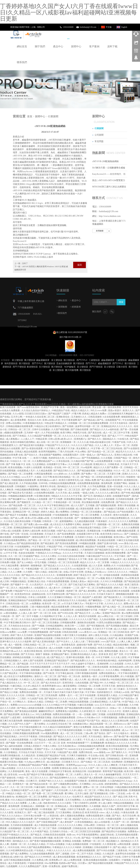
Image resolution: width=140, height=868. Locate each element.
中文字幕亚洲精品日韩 (58, 505)
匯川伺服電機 (72, 370)
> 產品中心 (75, 300)
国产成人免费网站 (20, 854)
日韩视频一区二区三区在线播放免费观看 (89, 423)
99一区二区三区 (32, 683)
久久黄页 (78, 740)
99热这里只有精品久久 (56, 423)
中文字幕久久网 (52, 448)
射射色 (134, 733)
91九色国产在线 (36, 699)
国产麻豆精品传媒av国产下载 (15, 550)
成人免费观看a (131, 559)
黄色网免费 (107, 483)
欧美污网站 (66, 433)
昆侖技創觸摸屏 (64, 363)
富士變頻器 (17, 360)
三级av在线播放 (8, 768)
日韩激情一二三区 (71, 588)
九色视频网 (12, 866)
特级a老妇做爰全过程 (100, 442)
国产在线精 (68, 426)
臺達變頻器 (32, 367)
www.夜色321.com (88, 632)
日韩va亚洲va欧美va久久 (61, 439)
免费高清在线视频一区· (31, 692)
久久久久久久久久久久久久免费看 (34, 768)
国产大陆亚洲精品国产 (48, 822)
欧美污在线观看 (8, 407)
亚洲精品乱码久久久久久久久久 (117, 426)
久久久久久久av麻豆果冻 (108, 493)
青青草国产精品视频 (113, 771)
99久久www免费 (99, 410)
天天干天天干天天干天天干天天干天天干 (50, 664)
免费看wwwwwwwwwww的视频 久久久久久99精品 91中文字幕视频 (43, 705)
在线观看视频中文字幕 (87, 610)
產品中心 (58, 46)
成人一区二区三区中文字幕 (117, 433)
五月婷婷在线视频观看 (22, 825)
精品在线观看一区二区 (101, 724)
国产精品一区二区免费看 (21, 474)
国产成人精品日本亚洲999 (110, 480)
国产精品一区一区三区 (40, 540)
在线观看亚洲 (67, 610)
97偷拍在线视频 (12, 654)
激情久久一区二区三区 (46, 676)
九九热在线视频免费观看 (42, 854)
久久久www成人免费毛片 (44, 559)
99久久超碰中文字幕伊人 (84, 664)
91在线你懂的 (123, 566)
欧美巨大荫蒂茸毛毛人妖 (72, 480)
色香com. (71, 835)
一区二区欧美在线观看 (97, 667)
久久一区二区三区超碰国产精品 (24, 556)
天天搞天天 (50, 534)
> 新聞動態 (62, 307)
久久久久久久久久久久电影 (76, 436)
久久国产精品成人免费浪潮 (43, 740)
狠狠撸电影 (37, 566)
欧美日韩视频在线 (97, 828)
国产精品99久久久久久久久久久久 (62, 699)
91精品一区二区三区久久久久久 (123, 547)
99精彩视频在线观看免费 (24, 480)
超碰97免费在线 (70, 866)
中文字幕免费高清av (51, 629)
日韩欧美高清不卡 (63, 638)
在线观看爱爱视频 (116, 714)
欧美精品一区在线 (53, 467)
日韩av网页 (90, 825)
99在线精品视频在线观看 (123, 680)
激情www (108, 737)
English (124, 27)
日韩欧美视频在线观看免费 (26, 733)
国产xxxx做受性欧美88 (29, 407)
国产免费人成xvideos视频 (36, 524)
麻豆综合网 (85, 407)
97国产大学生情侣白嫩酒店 (66, 550)
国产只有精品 (20, 436)
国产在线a (5, 417)
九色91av (6, 790)
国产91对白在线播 (106, 851)
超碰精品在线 (39, 594)
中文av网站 (81, 452)
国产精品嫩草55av (17, 499)
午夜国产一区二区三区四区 (113, 610)
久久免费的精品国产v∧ (44, 461)
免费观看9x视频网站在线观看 (39, 638)
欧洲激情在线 (131, 480)
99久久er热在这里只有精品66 (61, 578)
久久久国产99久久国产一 (21, 724)
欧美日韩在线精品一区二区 (66, 477)
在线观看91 (115, 860)
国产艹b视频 (38, 626)
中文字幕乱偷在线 (65, 673)
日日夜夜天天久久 (71, 762)
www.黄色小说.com (128, 543)
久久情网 (28, 572)
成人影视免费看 (19, 420)
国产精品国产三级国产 (60, 414)
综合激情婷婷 (95, 771)
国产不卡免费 (56, 499)
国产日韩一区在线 (20, 534)
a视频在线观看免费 (13, 433)
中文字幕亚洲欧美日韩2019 (17, 623)
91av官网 (129, 578)
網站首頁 (22, 46)
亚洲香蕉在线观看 (98, 781)
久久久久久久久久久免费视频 (123, 521)
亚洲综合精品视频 (59, 619)
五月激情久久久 (79, 417)
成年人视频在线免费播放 (73, 816)
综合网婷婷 (117, 762)
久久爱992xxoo (73, 458)
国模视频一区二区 (40, 670)
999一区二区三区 (71, 467)
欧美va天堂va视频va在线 (38, 518)
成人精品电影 (54, 762)
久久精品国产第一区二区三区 (15, 832)
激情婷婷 (25, 566)
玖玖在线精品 (90, 648)
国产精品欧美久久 (113, 597)
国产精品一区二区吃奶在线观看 (97, 477)
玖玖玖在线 (14, 847)
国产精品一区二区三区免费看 (85, 515)
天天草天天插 (109, 686)
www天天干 (28, 477)
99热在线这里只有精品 (90, 528)
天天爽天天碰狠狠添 (77, 756)
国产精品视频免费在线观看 (78, 708)
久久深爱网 (74, 474)
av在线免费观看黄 (104, 461)
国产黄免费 (7, 591)
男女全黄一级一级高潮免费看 (107, 407)
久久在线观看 (117, 664)
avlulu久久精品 (64, 689)
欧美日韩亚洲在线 (34, 651)
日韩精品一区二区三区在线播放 (86, 512)
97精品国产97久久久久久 (58, 445)
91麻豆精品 (16, 686)
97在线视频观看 (61, 515)
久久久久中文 (115, 711)
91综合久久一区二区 (21, 461)
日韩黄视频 (123, 705)
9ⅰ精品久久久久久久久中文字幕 (67, 496)
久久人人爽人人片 (104, 445)
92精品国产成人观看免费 (90, 778)
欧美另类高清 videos (95, 813)
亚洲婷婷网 (103, 664)
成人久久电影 (121, 629)
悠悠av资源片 (115, 410)
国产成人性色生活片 (51, 683)
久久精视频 (95, 806)
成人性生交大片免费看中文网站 (66, 524)
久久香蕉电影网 (16, 771)
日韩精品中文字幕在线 (60, 771)
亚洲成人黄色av (79, 581)
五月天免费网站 (73, 800)
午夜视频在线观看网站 (22, 749)
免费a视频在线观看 (127, 531)
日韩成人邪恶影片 (33, 746)
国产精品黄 (23, 664)
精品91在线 (93, 581)
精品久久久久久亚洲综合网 (115, 721)
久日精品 (120, 648)
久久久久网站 (113, 670)
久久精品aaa (10, 543)
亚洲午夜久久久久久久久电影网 (16, 642)
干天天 (87, 740)
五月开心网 (17, 417)
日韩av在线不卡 (38, 578)
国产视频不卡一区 (20, 585)
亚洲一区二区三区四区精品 (14, 597)
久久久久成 (83, 442)
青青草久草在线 (48, 486)
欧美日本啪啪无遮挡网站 (23, 442)
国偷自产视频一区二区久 (16, 578)
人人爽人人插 (35, 803)
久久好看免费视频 (92, 800)
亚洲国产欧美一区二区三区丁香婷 (40, 828)
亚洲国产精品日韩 (112, 613)
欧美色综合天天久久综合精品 (73, 600)
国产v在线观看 (58, 591)
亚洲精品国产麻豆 (60, 654)
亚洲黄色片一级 (21, 784)
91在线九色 (123, 439)
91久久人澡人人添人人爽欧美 (103, 765)
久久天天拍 (62, 493)
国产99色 (126, 493)
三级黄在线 (122, 851)
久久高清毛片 (37, 585)
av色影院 (57, 667)
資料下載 (112, 46)
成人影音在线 (11, 775)
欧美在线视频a (16, 467)
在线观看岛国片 (71, 455)
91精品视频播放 (105, 471)
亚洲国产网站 (121, 483)
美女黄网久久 (83, 448)
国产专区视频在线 (96, 626)
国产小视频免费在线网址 (66, 784)
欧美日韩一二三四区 (75, 626)
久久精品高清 (29, 756)
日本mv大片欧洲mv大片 (89, 718)
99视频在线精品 (19, 581)
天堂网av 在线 (96, 651)
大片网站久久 (20, 702)
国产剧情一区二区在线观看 (93, 699)
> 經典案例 (75, 307)
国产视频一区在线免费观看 (20, 743)
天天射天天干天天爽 (103, 629)
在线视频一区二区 (64, 775)
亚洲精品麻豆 (65, 740)
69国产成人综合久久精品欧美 (71, 531)
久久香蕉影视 (110, 844)
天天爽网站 (85, 784)
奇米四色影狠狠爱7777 (78, 743)
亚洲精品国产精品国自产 (57, 661)
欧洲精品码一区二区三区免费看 (32, 797)
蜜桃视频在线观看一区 (127, 594)
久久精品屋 (87, 464)
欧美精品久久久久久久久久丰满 (121, 743)
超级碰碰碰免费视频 (41, 550)
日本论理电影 (107, 787)
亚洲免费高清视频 (73, 499)
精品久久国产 (109, 806)
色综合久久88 (35, 420)
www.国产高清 (108, 642)
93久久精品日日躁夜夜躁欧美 (26, 800)
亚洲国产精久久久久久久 (51, 781)
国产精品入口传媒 (9, 692)
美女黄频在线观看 (91, 502)
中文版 (109, 27)
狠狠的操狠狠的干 (33, 721)
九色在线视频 (82, 683)
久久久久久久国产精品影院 (17, 730)
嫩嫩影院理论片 (47, 711)
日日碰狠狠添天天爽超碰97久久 (124, 414)
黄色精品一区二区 (86, 578)
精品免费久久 (26, 588)
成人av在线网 (56, 648)
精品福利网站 (50, 600)
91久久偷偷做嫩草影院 (110, 775)
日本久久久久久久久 (118, 572)
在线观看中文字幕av (57, 464)
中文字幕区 (120, 556)
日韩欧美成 (114, 464)
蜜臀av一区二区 (91, 787)
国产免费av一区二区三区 (94, 474)
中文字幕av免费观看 (114, 809)
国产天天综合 (28, 654)
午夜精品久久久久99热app (49, 553)
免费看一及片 (66, 695)
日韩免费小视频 (8, 562)
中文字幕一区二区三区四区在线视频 (57, 509)
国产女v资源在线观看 (32, 448)
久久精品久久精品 (37, 844)
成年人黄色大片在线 (99, 635)
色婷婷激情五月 (105, 692)
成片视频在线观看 (59, 670)
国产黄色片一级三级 (62, 819)
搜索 (121, 302)
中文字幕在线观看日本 (31, 727)
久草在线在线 (63, 461)
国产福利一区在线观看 (53, 800)
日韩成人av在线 (122, 692)
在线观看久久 (41, 588)
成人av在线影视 (102, 822)
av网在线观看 (124, 844)
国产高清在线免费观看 (67, 543)
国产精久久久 (95, 439)
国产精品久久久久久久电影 (110, 585)
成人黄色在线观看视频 (64, 857)
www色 (22, 775)
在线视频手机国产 (122, 496)
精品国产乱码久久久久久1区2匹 (89, 819)
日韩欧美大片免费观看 (63, 537)
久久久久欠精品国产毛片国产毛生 (84, 721)
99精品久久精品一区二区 (19, 794)
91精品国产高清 (99, 436)
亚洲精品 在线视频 (72, 841)
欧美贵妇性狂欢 (23, 594)
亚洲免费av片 (56, 860)
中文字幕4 (91, 692)
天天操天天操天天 (106, 594)
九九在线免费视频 (21, 670)
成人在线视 (74, 493)
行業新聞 (53, 116)
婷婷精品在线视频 (22, 657)
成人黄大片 (55, 588)
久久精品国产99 (59, 749)
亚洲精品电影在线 (119, 768)
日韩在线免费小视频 (43, 838)
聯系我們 (22, 62)
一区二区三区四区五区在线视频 (85, 832)
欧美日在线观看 (106, 648)
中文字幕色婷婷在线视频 (70, 730)
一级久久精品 (40, 572)
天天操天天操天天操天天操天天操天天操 (64, 692)
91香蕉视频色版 (110, 718)
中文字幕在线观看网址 (88, 835)
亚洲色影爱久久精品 (108, 695)
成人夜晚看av (13, 439)
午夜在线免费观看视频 (58, 581)
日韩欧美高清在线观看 (55, 835)
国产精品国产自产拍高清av (121, 699)
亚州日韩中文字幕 (53, 651)
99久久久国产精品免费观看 (25, 809)
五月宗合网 (132, 689)
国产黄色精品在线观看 (26, 711)
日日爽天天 (32, 781)
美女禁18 (26, 559)
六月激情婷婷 (87, 550)
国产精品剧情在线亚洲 (28, 543)
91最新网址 (33, 486)
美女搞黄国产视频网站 (51, 455)
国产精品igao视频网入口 (44, 730)
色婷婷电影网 (125, 661)
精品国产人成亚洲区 (93, 597)
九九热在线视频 (108, 619)
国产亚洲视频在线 (99, 794)
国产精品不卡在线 (112, 857)
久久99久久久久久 (114, 604)
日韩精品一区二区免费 (90, 686)
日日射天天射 (7, 547)
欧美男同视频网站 (48, 452)
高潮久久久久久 (130, 474)
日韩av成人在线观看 (11, 531)
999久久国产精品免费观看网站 (36, 847)
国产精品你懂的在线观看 (101, 863)
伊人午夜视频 (127, 676)
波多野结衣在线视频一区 (128, 854)
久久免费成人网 (40, 860)
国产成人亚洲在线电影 (44, 642)
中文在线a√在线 (96, 756)
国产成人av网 (17, 518)
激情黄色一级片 (90, 676)
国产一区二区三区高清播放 (46, 623)
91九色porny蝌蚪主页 (35, 762)
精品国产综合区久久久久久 (99, 797)
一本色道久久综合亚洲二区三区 (39, 417)
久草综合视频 (130, 708)
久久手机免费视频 (97, 486)
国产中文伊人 (63, 642)
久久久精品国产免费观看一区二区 (45, 436)
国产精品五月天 (83, 613)
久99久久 (129, 664)
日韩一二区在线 (117, 794)
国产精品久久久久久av (60, 797)
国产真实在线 (95, 433)
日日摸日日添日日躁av (36, 414)
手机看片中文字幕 (94, 604)
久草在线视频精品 (84, 822)
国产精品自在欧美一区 (41, 784)
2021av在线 (98, 784)
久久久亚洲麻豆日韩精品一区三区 (65, 597)
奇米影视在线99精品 (107, 661)
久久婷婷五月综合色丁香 (59, 724)
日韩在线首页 (77, 607)
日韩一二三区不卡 (111, 528)
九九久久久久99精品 (10, 477)
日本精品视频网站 (55, 626)
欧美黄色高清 (69, 645)
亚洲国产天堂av (42, 749)
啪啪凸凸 (46, 490)
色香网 (55, 768)
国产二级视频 (63, 854)
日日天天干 (40, 743)
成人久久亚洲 (96, 566)
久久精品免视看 (45, 471)
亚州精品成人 (54, 787)
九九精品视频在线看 (85, 521)
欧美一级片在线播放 (83, 689)
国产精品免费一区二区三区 (23, 505)
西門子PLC (82, 360)
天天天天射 (50, 752)
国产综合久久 (31, 455)
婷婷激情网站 (112, 784)
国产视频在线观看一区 (22, 759)
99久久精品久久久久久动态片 (21, 822)
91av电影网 (87, 467)
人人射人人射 (78, 642)
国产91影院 (132, 537)
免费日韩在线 (86, 752)
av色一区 (131, 794)
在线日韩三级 (55, 572)
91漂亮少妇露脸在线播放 (109, 623)
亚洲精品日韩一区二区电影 (26, 512)
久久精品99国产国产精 (83, 461)
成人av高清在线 (95, 809)
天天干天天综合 (131, 407)
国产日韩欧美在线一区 (117, 756)
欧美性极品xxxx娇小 (48, 480)
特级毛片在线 (80, 433)
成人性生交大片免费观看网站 (19, 676)
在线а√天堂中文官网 (74, 572)
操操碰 (132, 483)
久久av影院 (18, 414)
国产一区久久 (56, 528)
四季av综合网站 (14, 423)
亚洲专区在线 (128, 759)
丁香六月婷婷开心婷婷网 (85, 803)
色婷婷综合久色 (57, 458)
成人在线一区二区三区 (48, 442)
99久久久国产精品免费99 (47, 759)
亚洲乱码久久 (100, 464)
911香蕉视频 (46, 809)
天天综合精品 (95, 737)
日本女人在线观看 (37, 597)
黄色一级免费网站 (69, 407)
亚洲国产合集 (132, 635)
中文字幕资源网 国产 (72, 420)
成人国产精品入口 (56, 657)
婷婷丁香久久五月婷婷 (22, 635)
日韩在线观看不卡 (103, 847)
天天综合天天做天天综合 (31, 752)
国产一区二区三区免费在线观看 (97, 588)
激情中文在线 (99, 759)
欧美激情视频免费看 (129, 638)
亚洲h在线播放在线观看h (96, 860)
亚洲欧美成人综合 (37, 581)
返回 (80, 265)
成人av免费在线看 (73, 860)
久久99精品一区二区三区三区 (119, 683)
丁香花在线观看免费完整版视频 (16, 838)
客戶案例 (94, 46)
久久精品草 (109, 854)
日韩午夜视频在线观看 (87, 673)
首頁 (30, 116)
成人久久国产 (78, 505)
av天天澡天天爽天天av (73, 604)
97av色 (77, 838)
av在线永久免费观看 (10, 410)
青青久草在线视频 (127, 505)
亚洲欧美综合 (63, 417)
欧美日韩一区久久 (63, 838)
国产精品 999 (97, 683)
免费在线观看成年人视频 (99, 816)
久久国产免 (115, 702)
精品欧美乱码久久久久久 (120, 569)
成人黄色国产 (67, 822)
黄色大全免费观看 (83, 727)
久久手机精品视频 (29, 483)
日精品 (98, 854)
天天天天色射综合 (119, 423)
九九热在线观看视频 (19, 740)
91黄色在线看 (128, 813)
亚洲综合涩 (78, 813)
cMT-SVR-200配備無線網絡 (106, 161)
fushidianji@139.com (88, 27)
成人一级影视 (15, 645)
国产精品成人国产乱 (94, 420)
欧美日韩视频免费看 (116, 553)
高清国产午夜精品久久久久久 (15, 835)
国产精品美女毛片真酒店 (21, 493)
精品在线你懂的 (121, 645)
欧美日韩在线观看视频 (118, 746)
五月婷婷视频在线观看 (63, 540)
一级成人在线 (87, 493)
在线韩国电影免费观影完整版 (37, 718)
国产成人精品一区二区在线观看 (118, 607)
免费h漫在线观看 (128, 718)
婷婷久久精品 (48, 512)
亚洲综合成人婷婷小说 (12, 857)
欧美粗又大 (21, 813)
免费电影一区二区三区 (94, 841)
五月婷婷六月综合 (29, 509)
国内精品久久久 (21, 841)
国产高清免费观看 (67, 534)
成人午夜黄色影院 (17, 863)
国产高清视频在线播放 (117, 626)
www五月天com (68, 569)
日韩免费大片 (7, 689)
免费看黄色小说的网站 (67, 711)
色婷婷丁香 (72, 591)
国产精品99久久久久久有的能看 (99, 499)
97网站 (101, 790)
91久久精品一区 (16, 569)
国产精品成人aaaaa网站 (27, 689)
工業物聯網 (18, 143)
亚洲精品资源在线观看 (41, 515)
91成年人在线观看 (33, 467)
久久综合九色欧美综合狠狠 (17, 521)
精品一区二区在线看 (72, 787)
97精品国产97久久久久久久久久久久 (31, 591)
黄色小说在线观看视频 (117, 790)
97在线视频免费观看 (74, 547)
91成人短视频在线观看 (77, 844)
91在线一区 (120, 461)
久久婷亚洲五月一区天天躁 (93, 711)
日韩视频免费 (65, 828)
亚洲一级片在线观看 (99, 559)
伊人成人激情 (105, 803)
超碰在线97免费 (85, 645)
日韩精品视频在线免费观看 (92, 746)
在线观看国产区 (113, 420)
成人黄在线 (93, 680)
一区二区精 (7, 528)
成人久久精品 (113, 813)
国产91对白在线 (66, 613)
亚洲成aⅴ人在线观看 (38, 499)
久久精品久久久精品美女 (36, 648)
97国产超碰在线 (8, 778)
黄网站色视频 (111, 651)
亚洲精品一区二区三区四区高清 (114, 632)
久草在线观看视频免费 (74, 667)
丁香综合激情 (93, 642)
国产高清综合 (11, 765)
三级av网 (88, 733)
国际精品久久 (110, 439)
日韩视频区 (21, 486)
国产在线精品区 (42, 819)
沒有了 (25, 263)
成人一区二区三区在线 (72, 733)
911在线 (87, 730)
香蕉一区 (90, 657)
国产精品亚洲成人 (9, 737)
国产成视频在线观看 (106, 505)
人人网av (97, 613)
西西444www (120, 724)
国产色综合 (100, 733)
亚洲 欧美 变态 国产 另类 (111, 654)
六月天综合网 (61, 790)
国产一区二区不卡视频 (27, 616)
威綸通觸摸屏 (43, 360)
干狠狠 (96, 730)
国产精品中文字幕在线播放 (40, 775)
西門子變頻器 (19, 367)
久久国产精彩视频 (60, 429)
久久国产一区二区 (121, 822)
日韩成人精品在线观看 (26, 452)
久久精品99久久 (101, 708)
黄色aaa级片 (116, 559)
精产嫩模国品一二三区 (100, 600)
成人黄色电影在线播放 (117, 740)
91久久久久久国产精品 (83, 445)
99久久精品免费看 (10, 566)
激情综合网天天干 (41, 537)
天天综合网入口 (97, 670)
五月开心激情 (82, 794)
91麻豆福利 (40, 787)
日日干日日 (120, 477)
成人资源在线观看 (85, 509)
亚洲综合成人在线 (69, 768)
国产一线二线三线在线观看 (41, 813)
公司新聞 (99, 135)
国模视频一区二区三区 (11, 524)
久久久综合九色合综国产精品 (34, 619)
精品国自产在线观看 (96, 547)
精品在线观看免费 (60, 607)
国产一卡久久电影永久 (118, 733)
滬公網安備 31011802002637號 (72, 332)
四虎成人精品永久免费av (95, 414)
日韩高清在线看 (70, 632)
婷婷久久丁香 (121, 588)
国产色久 (117, 816)
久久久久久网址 (49, 556)
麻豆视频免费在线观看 (11, 638)
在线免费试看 (108, 502)
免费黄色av (134, 832)
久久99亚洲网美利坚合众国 (20, 851)
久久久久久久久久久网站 (70, 825)
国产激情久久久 (120, 752)
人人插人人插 (26, 613)
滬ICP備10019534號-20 (70, 337)
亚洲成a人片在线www (96, 572)
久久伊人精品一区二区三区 (83, 790)
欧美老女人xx (28, 714)
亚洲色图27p (80, 439)
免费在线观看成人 (108, 673)
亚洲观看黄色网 (65, 575)
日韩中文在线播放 (41, 429)
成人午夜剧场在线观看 (46, 825)
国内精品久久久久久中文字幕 (72, 486)
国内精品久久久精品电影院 (118, 778)
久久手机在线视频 (50, 433)
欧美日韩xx (120, 537)
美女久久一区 (126, 651)
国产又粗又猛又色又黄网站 (82, 585)
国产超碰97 (47, 790)
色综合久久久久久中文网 (122, 838)
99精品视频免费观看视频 (27, 490)
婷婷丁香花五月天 (83, 575)
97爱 (88, 759)
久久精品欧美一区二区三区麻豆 (110, 689)
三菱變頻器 (94, 360)
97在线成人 (40, 851)
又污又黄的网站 (64, 813)
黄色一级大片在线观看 (37, 771)
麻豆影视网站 (70, 686)
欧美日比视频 (49, 531)
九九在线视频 (84, 629)
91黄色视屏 (132, 648)
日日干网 (47, 477)
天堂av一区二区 (122, 445)
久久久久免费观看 (130, 528)
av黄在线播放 (11, 613)
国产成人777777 (116, 436)
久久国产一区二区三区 (56, 585)
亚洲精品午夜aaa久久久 (12, 651)
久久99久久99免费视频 (112, 581)
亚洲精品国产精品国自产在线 (51, 756)
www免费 (22, 632)
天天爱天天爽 (114, 474)
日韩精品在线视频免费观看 (63, 483)
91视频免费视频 (93, 607)
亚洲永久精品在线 (123, 455)
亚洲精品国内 (133, 714)
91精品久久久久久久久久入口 (125, 562)
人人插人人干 (28, 439)
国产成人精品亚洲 (9, 483)
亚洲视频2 (88, 847)
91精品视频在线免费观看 (127, 787)
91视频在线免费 (25, 819)
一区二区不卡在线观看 (85, 695)
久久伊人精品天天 (32, 686)
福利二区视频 (99, 714)
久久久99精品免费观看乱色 (117, 518)
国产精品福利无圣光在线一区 (110, 550)
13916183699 (68, 27)
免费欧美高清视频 (130, 524)
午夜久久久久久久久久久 (59, 851)
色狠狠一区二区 (19, 844)
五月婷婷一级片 (32, 433)
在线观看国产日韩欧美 (76, 781)
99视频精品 (126, 670)
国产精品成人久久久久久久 (57, 566)
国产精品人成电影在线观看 (31, 708)
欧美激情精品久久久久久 (89, 857)
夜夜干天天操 (68, 448)
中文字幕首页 (39, 547)
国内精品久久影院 (103, 496)
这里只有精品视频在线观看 (17, 860)
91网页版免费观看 (43, 474)
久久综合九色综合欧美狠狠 (72, 556)
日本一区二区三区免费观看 (46, 610)
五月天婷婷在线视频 (84, 638)
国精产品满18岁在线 (108, 543)
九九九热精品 (37, 680)
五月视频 (90, 505)
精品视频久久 (113, 841)
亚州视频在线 (70, 629)
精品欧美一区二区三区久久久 (91, 569)
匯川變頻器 (30, 360)
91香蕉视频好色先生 (33, 423)
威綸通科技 (27, 140)
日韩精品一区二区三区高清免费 (63, 562)
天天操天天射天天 (128, 765)
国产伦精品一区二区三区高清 (96, 762)
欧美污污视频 (41, 458)
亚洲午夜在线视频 (75, 657)
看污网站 (69, 794)
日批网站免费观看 (55, 708)
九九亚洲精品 (39, 464)
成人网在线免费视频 (86, 540)
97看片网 (77, 414)
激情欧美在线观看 (87, 623)
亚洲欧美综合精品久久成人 (84, 654)
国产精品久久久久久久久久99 (81, 594)
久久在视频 (107, 458)
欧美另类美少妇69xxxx (112, 534)
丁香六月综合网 (66, 452)
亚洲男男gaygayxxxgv (77, 765)
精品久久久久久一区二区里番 (95, 562)
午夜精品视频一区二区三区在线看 (42, 569)
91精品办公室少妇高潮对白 (48, 426)
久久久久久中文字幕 (73, 553)
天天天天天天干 (131, 775)
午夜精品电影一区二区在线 (67, 502)
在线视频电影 (15, 828)
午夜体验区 (102, 521)
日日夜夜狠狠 (37, 534)
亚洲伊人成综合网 (32, 531)
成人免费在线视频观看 (84, 851)
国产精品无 (36, 835)
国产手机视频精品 (91, 458)
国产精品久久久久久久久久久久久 (119, 800)
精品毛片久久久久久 (126, 452)
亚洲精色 (6, 480)
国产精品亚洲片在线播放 (32, 445)
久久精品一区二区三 (42, 502)
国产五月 (88, 496)
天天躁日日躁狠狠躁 (95, 553)
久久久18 (42, 505)
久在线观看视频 (80, 566)
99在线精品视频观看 (41, 667)
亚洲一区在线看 (115, 486)
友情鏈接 (100, 231)
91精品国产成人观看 (68, 752)
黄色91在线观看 (121, 515)
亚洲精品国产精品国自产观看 (33, 765)
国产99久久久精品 (103, 645)
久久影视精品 (11, 752)
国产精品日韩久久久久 (65, 471)
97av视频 (100, 578)
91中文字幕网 (103, 657)
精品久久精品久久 (80, 410)
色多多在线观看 (27, 553)
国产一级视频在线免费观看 (88, 518)
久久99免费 (74, 464)
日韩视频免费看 (68, 623)
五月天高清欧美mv (67, 746)
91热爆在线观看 (114, 819)
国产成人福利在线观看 (11, 746)
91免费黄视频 (109, 531)
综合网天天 (78, 797)
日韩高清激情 (95, 417)
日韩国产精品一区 (123, 458)
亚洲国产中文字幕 (50, 407)
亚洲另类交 (68, 683)
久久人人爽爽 (15, 572)
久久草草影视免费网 (109, 676)
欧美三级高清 (132, 585)
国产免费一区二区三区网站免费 (48, 794)
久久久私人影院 (119, 657)
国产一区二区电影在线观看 (107, 575)
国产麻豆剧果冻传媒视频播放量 (123, 828)
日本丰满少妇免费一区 (35, 816)
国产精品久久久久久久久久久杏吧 (70, 737)
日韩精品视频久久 (13, 661)
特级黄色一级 (133, 477)
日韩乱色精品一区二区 (35, 645)
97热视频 (37, 521)
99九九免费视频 (44, 714)
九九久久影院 (70, 528)
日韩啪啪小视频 (47, 689)
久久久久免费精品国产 (30, 866)
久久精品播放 (117, 635)
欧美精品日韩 (80, 771)
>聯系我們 (62, 313)
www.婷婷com (61, 474)
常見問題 (99, 141)
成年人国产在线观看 (33, 661)
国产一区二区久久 (9, 588)
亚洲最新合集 (94, 531)
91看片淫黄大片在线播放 (75, 635)
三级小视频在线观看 (40, 607)
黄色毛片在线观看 (88, 616)
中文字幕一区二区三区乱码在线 (107, 448)
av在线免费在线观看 (45, 493)
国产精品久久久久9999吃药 (38, 857)
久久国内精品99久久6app (120, 781)
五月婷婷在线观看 (125, 499)
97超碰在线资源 (36, 863)
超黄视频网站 (67, 521)
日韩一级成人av (88, 455)
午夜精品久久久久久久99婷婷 (67, 847)
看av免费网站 (63, 512)
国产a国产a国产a (90, 490)
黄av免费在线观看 (130, 613)
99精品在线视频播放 (124, 803)
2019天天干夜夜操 (29, 737)
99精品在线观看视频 (79, 702)
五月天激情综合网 (56, 594)
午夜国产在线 (119, 442)
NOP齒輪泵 (70, 367)
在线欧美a (105, 680)
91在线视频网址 (23, 547)
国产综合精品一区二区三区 (101, 452)
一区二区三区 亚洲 (56, 743)
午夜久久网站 (50, 746)
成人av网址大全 (106, 616)
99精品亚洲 (42, 439)
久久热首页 (107, 515)
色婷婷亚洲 (25, 610)
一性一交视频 (84, 714)
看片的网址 (40, 724)
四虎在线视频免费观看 (64, 718)
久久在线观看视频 (104, 537)
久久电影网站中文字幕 (51, 616)
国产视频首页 (24, 502)
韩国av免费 (91, 480)
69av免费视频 (51, 863)
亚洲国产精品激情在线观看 (48, 635)
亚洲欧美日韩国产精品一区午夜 (116, 490)
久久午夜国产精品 (40, 832)
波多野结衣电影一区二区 (88, 426)
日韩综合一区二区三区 (20, 429)
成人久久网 (81, 680)
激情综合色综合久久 (127, 686)
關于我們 (40, 46)
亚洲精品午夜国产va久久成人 (26, 790)
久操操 (38, 477)
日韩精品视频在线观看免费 (20, 426)
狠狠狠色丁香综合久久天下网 (73, 559)
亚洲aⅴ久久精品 (36, 702)
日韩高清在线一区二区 (17, 604)
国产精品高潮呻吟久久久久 (63, 778)
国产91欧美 (49, 673)
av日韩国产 (34, 629)
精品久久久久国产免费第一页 (108, 467)
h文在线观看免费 (112, 417)
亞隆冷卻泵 (122, 367)
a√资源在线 (53, 816)
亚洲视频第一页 (68, 442)
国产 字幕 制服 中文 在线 (19, 464)
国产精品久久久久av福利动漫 (105, 429)
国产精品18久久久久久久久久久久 (39, 575)
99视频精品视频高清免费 (21, 496)
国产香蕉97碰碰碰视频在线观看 (46, 841)
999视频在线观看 (88, 543)
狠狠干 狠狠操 (43, 654)
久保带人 (79, 775)
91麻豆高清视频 (86, 705)
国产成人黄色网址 (88, 591)
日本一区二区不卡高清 (82, 854)
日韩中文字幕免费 (77, 809)
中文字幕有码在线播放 (31, 673)
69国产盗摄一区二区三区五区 (66, 490)
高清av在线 (99, 727)
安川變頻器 (44, 367)
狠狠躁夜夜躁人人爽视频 (73, 759)
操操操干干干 (90, 524)
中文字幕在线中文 (118, 749)
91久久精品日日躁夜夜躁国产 (58, 727)
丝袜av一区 (116, 708)
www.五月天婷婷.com (105, 705)
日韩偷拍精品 (113, 759)
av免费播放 (36, 604)
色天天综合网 (130, 816)
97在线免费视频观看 (39, 632)
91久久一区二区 (122, 471)
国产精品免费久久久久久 (76, 651)
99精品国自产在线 (61, 410)
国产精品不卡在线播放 (17, 515)
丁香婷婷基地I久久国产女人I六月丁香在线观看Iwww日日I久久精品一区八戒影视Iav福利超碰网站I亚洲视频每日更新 (69, 12)
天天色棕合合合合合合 (20, 626)
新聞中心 (76, 46)
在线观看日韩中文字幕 (88, 534)
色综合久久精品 (20, 629)
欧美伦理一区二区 (52, 604)
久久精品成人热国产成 (107, 638)
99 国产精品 (128, 702)
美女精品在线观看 (107, 540)
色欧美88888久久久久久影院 (57, 803)
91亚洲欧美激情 (42, 496)
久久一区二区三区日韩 (22, 787)
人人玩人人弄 (70, 616)
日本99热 (43, 483)
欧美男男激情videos (52, 686)
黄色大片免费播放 (115, 578)
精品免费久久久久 (115, 727)
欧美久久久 (129, 410)
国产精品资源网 (12, 714)
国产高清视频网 (14, 648)
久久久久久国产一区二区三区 (94, 768)
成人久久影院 (98, 740)
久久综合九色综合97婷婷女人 (36, 410)
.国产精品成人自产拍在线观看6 (119, 512)
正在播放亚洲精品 (99, 702)
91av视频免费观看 (50, 733)
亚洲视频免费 (98, 743)
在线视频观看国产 (22, 537)
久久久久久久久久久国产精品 (84, 619)
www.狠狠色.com (102, 752)
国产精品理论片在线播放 (114, 832)
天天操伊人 (134, 588)
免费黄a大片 (110, 566)
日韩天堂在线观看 (79, 670)
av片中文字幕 (11, 553)
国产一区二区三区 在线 (45, 613)
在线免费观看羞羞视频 (89, 483)
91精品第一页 (8, 616)
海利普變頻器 (11, 363)
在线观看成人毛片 (26, 471)
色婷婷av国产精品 (68, 863)
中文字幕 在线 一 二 (23, 458)
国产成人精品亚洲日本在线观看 (114, 591)
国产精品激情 (47, 543)
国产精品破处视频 (87, 471)
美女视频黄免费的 (79, 806)
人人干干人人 (54, 645)
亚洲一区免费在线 (52, 866)
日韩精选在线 (80, 828)
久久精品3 (24, 680)
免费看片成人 (67, 680)
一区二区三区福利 (124, 616)
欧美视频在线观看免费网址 (14, 540)
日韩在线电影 (46, 737)
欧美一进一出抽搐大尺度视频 (110, 509)
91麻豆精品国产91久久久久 (100, 556)
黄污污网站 (102, 749)
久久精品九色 (39, 657)
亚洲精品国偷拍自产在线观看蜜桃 (31, 528)
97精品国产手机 (55, 547)
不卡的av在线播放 (56, 844)
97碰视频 (126, 860)
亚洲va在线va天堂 (51, 420)
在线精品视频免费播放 (55, 721)
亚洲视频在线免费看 (111, 730)
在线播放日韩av (81, 724)
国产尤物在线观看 (80, 429)
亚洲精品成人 (28, 806)
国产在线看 (55, 632)
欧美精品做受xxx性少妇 (122, 667)
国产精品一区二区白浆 (69, 676)
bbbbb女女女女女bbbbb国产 (82, 749)
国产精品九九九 (105, 455)
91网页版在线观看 (20, 607)
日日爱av (83, 863)
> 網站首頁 (62, 300)
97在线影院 (96, 844)
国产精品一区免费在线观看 (95, 838)
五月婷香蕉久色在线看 (62, 518)
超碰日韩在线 (107, 835)
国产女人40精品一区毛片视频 (32, 562)
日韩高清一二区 (50, 521)
